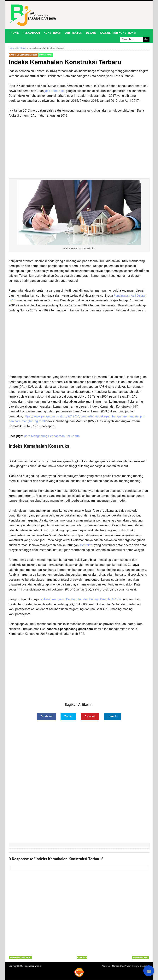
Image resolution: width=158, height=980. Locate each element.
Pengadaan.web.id (32, 966)
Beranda (82, 958)
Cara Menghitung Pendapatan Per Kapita (52, 436)
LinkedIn (113, 716)
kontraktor (87, 545)
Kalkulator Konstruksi (118, 33)
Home (15, 33)
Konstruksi (53, 33)
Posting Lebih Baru (21, 958)
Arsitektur (74, 33)
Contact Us (117, 966)
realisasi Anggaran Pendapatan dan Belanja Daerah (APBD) (80, 599)
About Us (106, 966)
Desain (91, 33)
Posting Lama (140, 958)
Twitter (68, 716)
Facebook (46, 716)
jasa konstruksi (55, 91)
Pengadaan (31, 33)
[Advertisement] (79, 145)
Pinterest (90, 716)
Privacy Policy (131, 966)
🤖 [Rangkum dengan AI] (149, 971)
